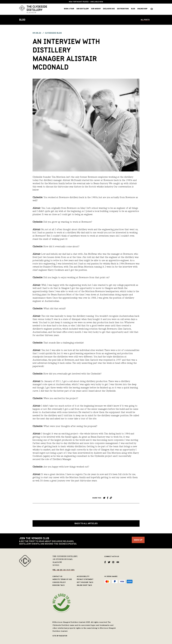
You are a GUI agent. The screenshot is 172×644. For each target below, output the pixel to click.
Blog (133, 9)
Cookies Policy (59, 582)
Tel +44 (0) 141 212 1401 (64, 570)
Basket (152, 9)
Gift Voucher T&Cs (85, 582)
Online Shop (142, 9)
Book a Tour (69, 9)
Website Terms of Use (62, 579)
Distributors (123, 9)
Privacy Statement (85, 579)
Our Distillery (83, 9)
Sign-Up (138, 540)
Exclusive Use (109, 9)
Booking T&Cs (59, 585)
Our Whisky (96, 9)
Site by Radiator (60, 636)
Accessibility (83, 576)
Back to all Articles (86, 523)
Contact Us (57, 576)
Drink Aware (112, 576)
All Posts (145, 20)
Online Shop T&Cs (84, 585)
